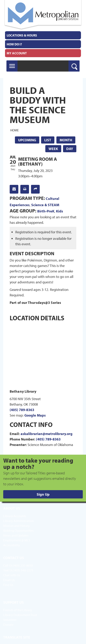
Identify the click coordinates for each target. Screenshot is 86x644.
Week (53, 149)
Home (15, 130)
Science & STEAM (45, 205)
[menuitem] (43, 35)
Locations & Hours (22, 35)
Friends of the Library (18, 610)
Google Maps (35, 415)
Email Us (9, 580)
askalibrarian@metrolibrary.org (47, 434)
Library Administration (19, 521)
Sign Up (43, 494)
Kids (60, 211)
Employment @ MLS (17, 540)
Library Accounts (15, 516)
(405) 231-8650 (23, 565)
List (48, 140)
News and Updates (16, 535)
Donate (8, 625)
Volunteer (10, 620)
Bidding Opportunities (18, 530)
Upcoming (27, 140)
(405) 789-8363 (22, 410)
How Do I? (14, 44)
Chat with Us (12, 575)
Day (70, 149)
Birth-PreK (46, 211)
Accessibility (12, 545)
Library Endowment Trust (20, 615)
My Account (17, 53)
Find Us (8, 585)
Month (66, 140)
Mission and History (17, 526)
